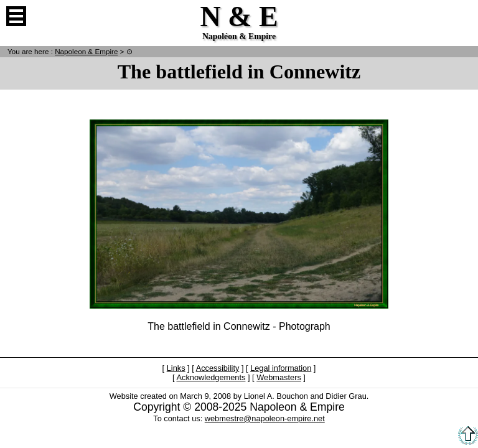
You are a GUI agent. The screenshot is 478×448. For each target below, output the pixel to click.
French (462, 16)
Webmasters (279, 377)
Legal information (281, 368)
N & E (86, 51)
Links (176, 368)
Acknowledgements (211, 377)
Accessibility (218, 368)
